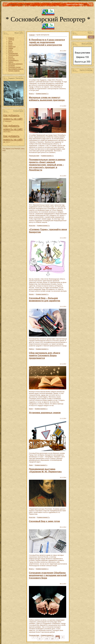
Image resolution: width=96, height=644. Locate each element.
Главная (12, 4)
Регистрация (21, 4)
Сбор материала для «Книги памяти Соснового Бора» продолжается (45, 356)
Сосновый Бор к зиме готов (44, 521)
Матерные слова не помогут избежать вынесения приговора (47, 99)
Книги (31, 409)
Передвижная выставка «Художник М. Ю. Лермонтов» (45, 470)
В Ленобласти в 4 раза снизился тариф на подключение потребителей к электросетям (47, 42)
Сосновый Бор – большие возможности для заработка (45, 299)
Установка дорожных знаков (45, 413)
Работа (31, 349)
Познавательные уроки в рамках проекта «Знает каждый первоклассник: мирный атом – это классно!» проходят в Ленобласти (47, 165)
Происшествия (34, 156)
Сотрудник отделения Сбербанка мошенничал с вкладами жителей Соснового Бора (48, 575)
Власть (31, 94)
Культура (32, 226)
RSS (85, 4)
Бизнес (31, 294)
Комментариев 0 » (42, 94)
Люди (31, 465)
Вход (28, 4)
